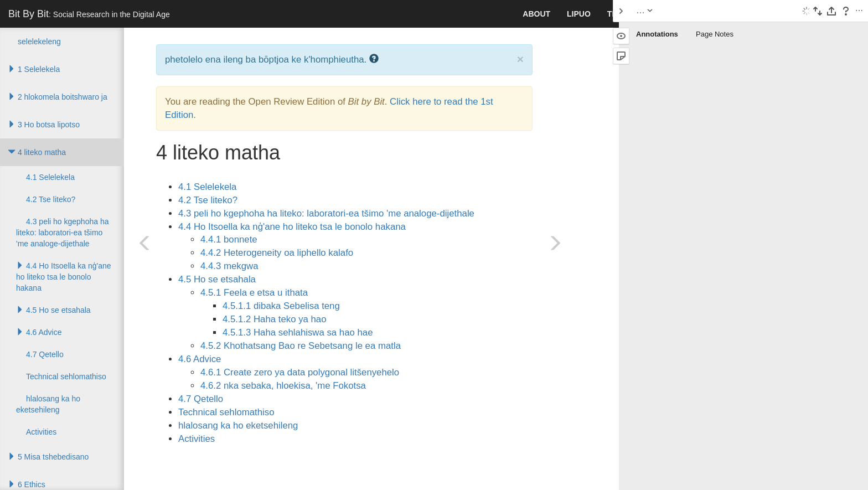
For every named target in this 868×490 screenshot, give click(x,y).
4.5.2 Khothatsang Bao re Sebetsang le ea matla (301, 346)
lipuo (579, 14)
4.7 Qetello (201, 399)
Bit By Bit (89, 14)
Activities (197, 439)
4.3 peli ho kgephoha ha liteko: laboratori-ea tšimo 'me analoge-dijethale (326, 213)
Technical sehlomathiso (226, 412)
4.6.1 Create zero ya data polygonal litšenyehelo (300, 372)
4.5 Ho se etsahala (217, 279)
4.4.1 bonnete (229, 239)
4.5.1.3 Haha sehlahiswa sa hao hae (298, 332)
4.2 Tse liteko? (208, 200)
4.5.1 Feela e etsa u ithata (254, 293)
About (536, 14)
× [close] (520, 59)
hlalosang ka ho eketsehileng (238, 425)
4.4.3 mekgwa (229, 266)
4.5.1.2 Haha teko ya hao (275, 319)
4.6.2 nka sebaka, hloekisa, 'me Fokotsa (283, 386)
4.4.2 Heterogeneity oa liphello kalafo (277, 253)
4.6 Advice (200, 359)
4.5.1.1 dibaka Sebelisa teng (281, 306)
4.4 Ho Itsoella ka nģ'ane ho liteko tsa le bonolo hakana (292, 227)
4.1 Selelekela (207, 187)
